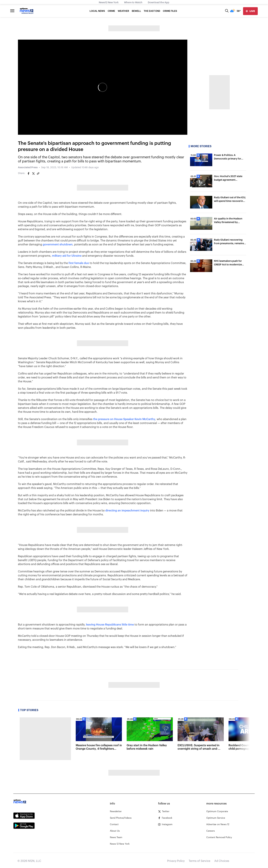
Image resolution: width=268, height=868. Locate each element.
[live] (250, 11)
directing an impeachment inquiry (127, 511)
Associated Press (28, 168)
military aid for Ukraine (67, 256)
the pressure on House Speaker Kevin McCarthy (124, 419)
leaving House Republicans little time (110, 625)
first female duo (79, 263)
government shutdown (58, 245)
